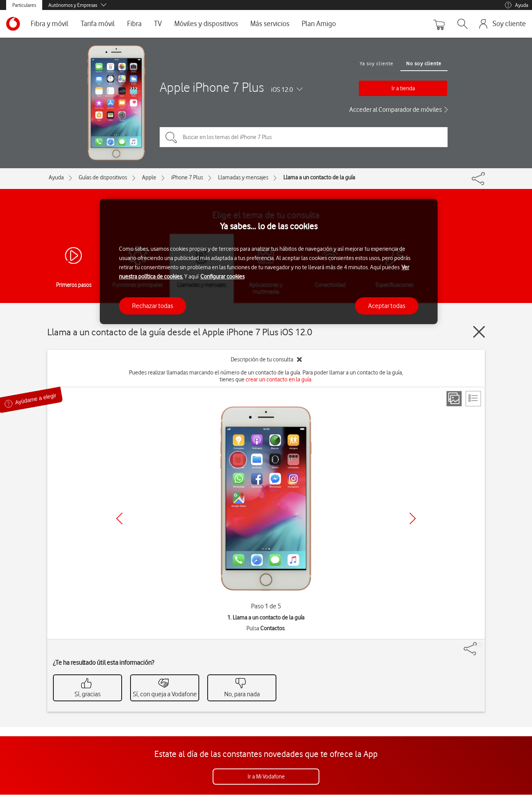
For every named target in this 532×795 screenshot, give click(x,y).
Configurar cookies (222, 277)
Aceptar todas (387, 306)
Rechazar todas (153, 306)
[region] (269, 262)
